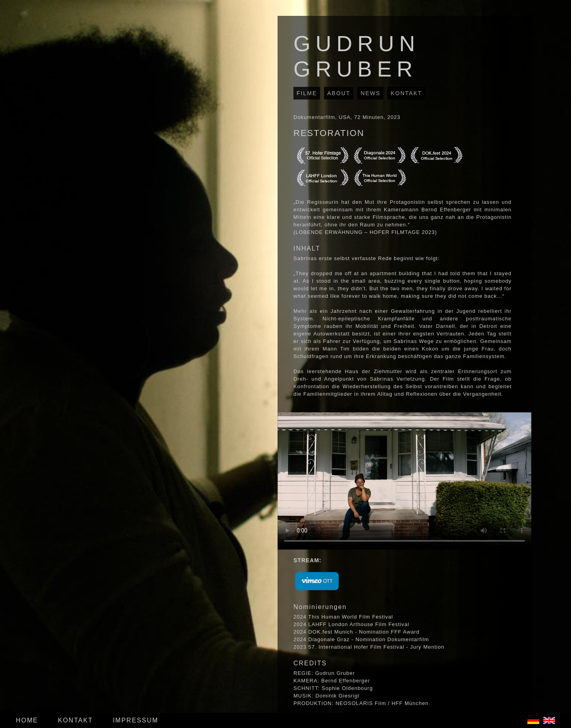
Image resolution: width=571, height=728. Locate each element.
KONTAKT (406, 93)
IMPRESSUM (135, 720)
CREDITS (310, 663)
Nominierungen (320, 607)
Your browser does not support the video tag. (404, 481)
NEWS (370, 93)
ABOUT (339, 93)
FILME (307, 93)
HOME (27, 720)
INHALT (307, 248)
